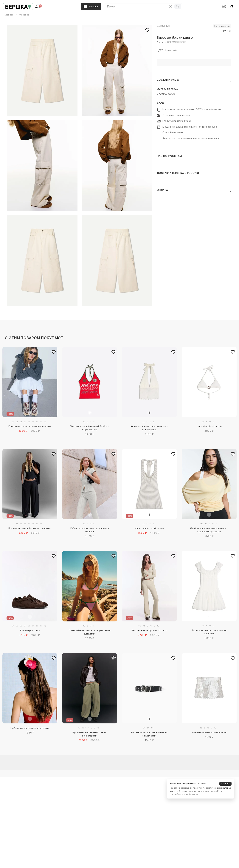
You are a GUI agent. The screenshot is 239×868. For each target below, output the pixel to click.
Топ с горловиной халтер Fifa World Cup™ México (90, 428)
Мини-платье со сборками (149, 528)
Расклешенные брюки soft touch (149, 630)
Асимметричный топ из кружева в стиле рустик (149, 428)
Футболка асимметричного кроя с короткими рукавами (209, 530)
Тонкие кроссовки (30, 630)
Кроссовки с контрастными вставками (30, 426)
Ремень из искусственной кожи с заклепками (149, 734)
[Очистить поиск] (171, 6)
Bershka (163, 26)
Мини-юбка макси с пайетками (209, 732)
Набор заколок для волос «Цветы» (30, 728)
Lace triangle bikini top (209, 426)
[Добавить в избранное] (54, 352)
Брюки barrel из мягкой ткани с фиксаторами (90, 734)
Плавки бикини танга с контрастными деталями (90, 632)
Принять (225, 784)
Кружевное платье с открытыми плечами (209, 632)
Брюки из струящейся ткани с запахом (30, 528)
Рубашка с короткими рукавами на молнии (90, 530)
